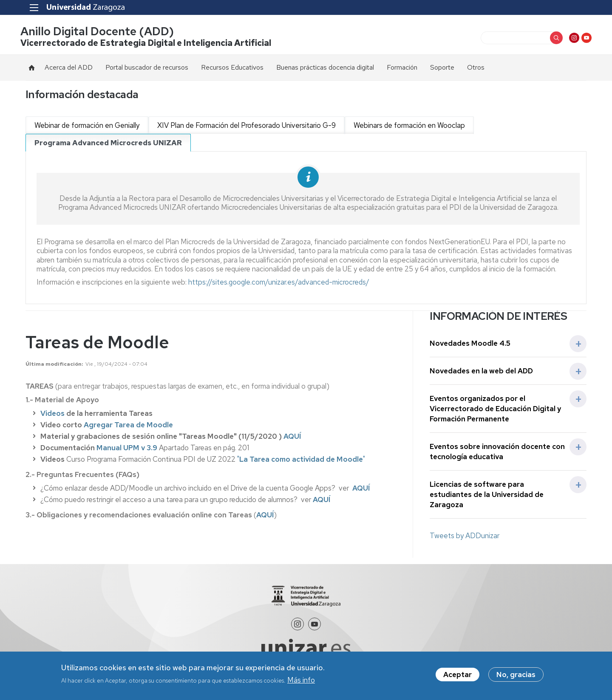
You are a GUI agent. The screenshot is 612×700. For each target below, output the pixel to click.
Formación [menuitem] (402, 69)
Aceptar (458, 675)
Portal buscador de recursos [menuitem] (147, 69)
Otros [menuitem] (476, 69)
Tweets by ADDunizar (465, 537)
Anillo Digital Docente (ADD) (102, 32)
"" (301, 460)
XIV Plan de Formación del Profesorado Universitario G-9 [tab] (246, 127)
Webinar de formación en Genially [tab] (87, 127)
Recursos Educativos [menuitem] (232, 69)
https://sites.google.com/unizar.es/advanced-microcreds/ (279, 284)
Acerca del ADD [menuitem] (69, 69)
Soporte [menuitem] (442, 69)
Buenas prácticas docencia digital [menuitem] (325, 69)
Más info (301, 680)
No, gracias (516, 675)
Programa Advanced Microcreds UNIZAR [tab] (108, 144)
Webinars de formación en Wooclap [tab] (409, 127)
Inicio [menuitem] (32, 69)
